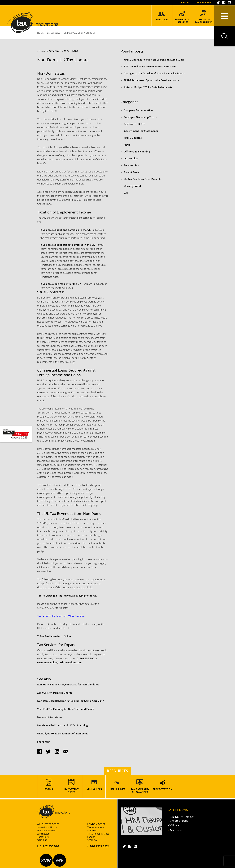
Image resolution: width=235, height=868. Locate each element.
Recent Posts (131, 172)
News (127, 145)
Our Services (131, 158)
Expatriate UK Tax (134, 124)
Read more (176, 830)
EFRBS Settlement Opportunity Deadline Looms (152, 80)
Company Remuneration (138, 110)
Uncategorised (132, 186)
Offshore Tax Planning (137, 151)
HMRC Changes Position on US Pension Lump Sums (154, 60)
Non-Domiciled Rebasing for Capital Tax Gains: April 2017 (71, 701)
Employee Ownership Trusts (140, 117)
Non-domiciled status (50, 717)
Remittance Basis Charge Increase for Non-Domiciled (68, 684)
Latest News (178, 810)
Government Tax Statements (141, 131)
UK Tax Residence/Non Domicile (143, 179)
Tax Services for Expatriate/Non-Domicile (61, 616)
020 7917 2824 (100, 846)
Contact (185, 2)
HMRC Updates (133, 138)
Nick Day (54, 51)
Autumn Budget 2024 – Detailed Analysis (148, 87)
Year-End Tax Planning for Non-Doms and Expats (66, 709)
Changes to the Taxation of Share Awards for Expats (154, 73)
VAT (126, 193)
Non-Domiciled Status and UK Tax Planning (62, 725)
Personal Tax (131, 165)
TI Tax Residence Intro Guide (54, 636)
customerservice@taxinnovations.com (59, 662)
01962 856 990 (202, 2)
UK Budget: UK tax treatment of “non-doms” (63, 733)
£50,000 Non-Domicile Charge (55, 693)
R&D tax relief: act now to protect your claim (150, 66)
